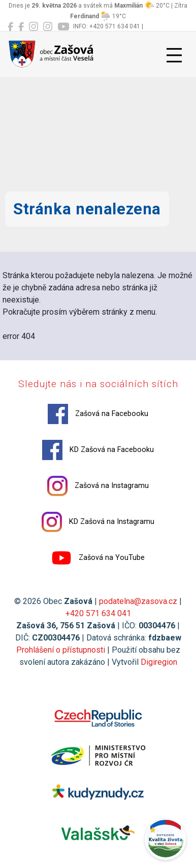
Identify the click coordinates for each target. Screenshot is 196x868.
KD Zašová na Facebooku (98, 450)
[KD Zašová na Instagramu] (48, 27)
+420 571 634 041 (98, 613)
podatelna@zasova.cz (138, 601)
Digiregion (159, 662)
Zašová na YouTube (98, 558)
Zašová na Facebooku (98, 414)
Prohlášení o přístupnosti (61, 650)
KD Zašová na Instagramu (98, 522)
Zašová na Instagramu (98, 486)
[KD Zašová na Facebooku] (21, 27)
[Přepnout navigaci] (174, 55)
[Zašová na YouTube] (63, 27)
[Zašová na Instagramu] (34, 27)
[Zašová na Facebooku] (10, 27)
